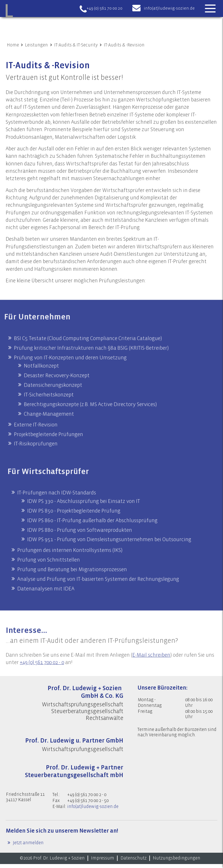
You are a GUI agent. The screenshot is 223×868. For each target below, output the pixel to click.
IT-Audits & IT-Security (76, 45)
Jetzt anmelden (28, 847)
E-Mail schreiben (153, 669)
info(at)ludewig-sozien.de (169, 8)
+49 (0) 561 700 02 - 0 (44, 677)
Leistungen (36, 45)
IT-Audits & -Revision (124, 45)
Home (13, 45)
